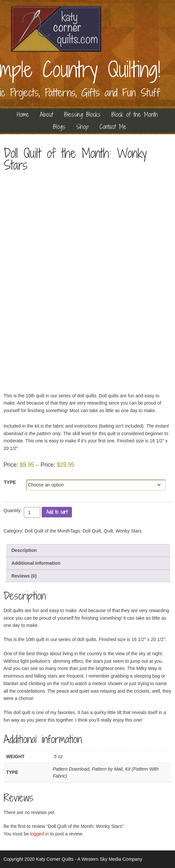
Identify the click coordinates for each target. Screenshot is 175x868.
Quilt (109, 531)
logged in (40, 834)
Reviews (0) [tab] (24, 576)
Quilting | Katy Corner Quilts (56, 29)
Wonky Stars (129, 531)
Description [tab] (24, 550)
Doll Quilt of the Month (47, 531)
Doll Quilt (92, 531)
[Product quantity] (32, 512)
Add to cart (57, 512)
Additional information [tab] (36, 563)
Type (10, 482)
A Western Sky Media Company (110, 859)
